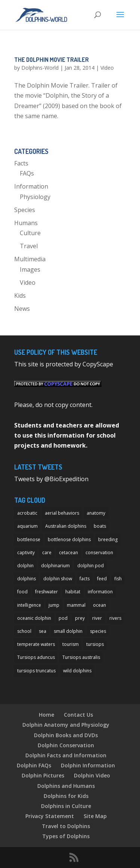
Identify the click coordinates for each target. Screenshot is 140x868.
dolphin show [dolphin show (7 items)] (58, 579)
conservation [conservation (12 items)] (99, 553)
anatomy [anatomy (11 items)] (96, 513)
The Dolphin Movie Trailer (52, 60)
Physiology (35, 197)
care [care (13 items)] (47, 553)
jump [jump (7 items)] (54, 605)
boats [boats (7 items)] (100, 526)
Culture (30, 233)
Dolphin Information (88, 765)
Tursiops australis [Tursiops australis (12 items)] (81, 657)
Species (25, 210)
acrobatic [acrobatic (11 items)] (27, 513)
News (22, 309)
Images (30, 269)
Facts (21, 163)
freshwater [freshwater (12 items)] (46, 592)
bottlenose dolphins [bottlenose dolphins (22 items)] (69, 539)
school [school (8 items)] (24, 631)
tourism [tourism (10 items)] (71, 644)
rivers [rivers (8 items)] (115, 618)
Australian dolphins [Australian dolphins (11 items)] (66, 526)
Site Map (95, 816)
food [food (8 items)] (22, 592)
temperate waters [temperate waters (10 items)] (36, 644)
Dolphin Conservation (66, 745)
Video (107, 68)
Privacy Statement (50, 816)
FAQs (27, 173)
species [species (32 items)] (98, 631)
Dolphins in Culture (66, 806)
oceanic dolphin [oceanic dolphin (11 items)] (34, 618)
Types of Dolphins (66, 836)
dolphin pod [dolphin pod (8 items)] (91, 566)
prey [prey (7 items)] (80, 618)
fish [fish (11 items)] (118, 579)
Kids (20, 296)
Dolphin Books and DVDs (66, 735)
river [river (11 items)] (97, 618)
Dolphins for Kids (66, 796)
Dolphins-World (40, 68)
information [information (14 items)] (100, 592)
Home (46, 715)
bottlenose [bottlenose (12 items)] (29, 539)
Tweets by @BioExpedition (51, 479)
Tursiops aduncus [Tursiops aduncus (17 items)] (36, 657)
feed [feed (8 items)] (102, 579)
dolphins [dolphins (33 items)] (27, 579)
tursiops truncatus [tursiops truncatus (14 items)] (36, 671)
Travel (29, 246)
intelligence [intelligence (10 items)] (29, 605)
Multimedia (30, 259)
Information (31, 186)
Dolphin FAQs (34, 765)
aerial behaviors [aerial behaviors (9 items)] (62, 513)
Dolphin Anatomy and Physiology (66, 725)
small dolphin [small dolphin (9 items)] (68, 631)
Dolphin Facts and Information (66, 755)
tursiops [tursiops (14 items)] (95, 644)
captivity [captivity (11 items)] (26, 553)
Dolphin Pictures (43, 775)
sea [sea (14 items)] (43, 631)
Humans (26, 223)
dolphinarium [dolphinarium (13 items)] (55, 566)
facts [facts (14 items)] (85, 579)
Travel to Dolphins (66, 826)
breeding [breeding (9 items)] (108, 539)
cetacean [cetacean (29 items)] (69, 553)
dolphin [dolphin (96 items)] (25, 566)
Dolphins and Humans (66, 786)
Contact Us (78, 715)
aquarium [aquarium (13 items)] (27, 526)
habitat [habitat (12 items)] (73, 592)
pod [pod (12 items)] (63, 618)
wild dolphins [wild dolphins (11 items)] (77, 671)
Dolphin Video (92, 775)
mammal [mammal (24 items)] (76, 605)
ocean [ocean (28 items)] (99, 605)
